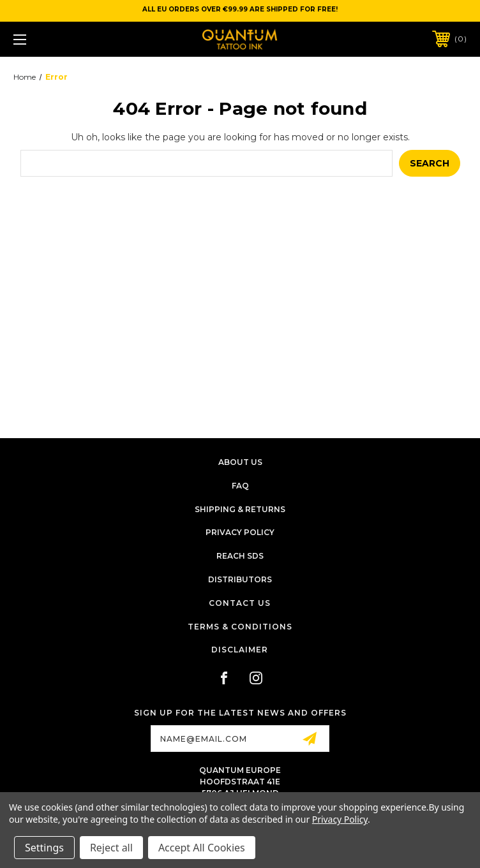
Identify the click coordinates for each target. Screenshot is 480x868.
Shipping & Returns (240, 509)
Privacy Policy (240, 532)
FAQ (240, 486)
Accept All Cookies (202, 848)
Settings (44, 848)
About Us (240, 462)
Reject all (111, 848)
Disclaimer (240, 650)
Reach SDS (240, 556)
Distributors (240, 579)
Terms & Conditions (240, 627)
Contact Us (240, 603)
